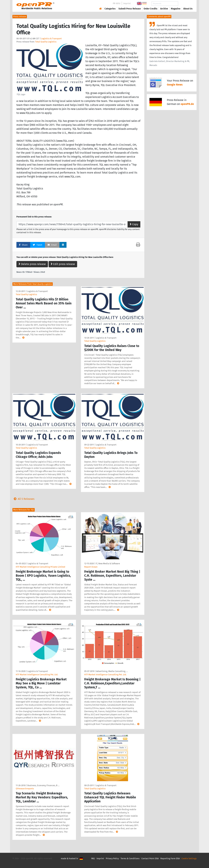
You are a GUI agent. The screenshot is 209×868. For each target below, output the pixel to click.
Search (185, 4)
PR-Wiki (117, 3)
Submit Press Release (130, 9)
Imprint (127, 3)
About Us (188, 9)
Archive (164, 9)
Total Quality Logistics (46, 42)
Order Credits (151, 9)
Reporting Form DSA (170, 858)
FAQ (93, 858)
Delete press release (32, 264)
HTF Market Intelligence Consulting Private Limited (40, 567)
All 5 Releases (23, 499)
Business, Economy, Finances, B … (43, 785)
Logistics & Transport (51, 39)
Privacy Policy (112, 858)
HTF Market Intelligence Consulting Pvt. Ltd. (37, 675)
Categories (110, 9)
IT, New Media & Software (108, 564)
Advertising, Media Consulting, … (112, 671)
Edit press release (63, 264)
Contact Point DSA (150, 858)
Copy (134, 224)
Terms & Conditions (130, 858)
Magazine (176, 9)
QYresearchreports (25, 789)
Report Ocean (91, 567)
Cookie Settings (189, 858)
